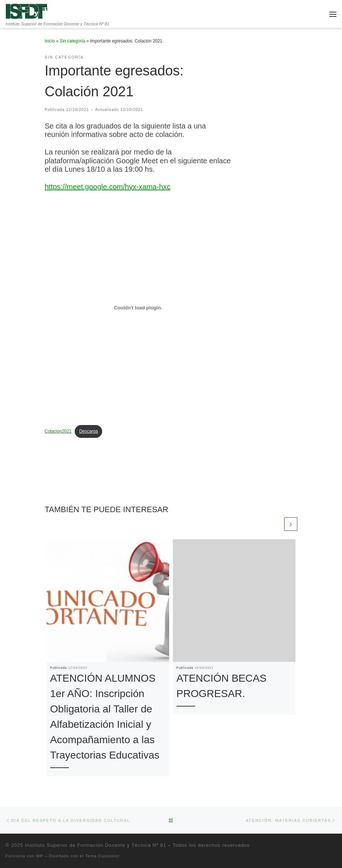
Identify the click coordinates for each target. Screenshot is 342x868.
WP (40, 856)
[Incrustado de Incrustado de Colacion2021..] (138, 308)
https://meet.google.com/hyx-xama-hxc (107, 187)
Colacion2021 (58, 431)
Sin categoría (73, 41)
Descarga (88, 431)
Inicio (50, 41)
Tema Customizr (103, 856)
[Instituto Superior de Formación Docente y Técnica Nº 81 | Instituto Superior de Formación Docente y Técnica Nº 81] (27, 11)
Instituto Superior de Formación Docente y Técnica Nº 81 (96, 845)
